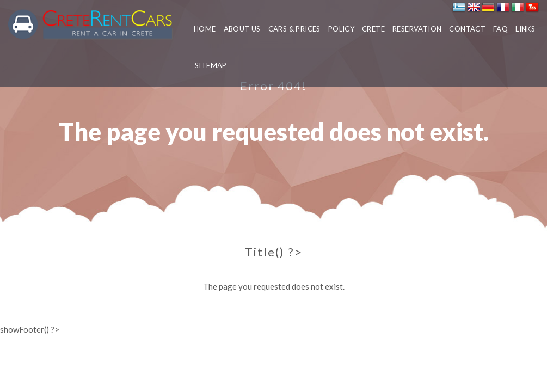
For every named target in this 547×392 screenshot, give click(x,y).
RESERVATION (417, 29)
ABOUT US (242, 29)
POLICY (341, 29)
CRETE (373, 29)
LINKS (525, 29)
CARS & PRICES (294, 29)
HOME (205, 29)
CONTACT (467, 29)
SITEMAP (211, 65)
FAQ (500, 29)
